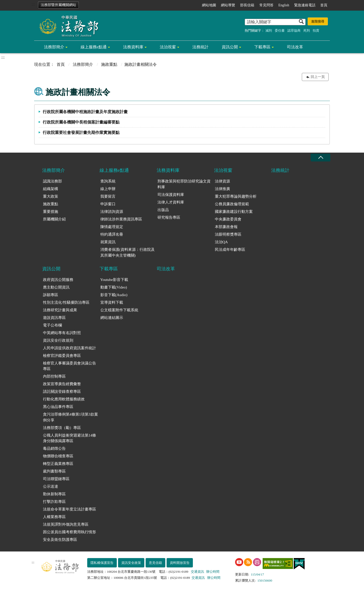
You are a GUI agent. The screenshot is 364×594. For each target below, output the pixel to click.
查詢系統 (108, 181)
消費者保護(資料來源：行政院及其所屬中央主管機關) (128, 252)
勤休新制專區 (54, 494)
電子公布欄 (52, 325)
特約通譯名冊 (112, 234)
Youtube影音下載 (114, 280)
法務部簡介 (54, 47)
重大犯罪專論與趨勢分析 (236, 196)
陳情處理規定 (112, 227)
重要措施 (51, 212)
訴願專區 (51, 295)
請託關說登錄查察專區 (62, 392)
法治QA (221, 242)
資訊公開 (230, 47)
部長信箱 (247, 5)
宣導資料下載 (112, 302)
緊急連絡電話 (305, 5)
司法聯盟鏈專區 (56, 479)
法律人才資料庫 (171, 202)
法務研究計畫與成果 (60, 310)
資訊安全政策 (131, 563)
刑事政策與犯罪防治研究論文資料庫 (184, 184)
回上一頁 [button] (318, 77)
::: (33, 4)
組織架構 (51, 189)
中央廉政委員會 (228, 219)
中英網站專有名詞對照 (62, 333)
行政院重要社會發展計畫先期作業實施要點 (81, 132)
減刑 (269, 30)
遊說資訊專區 (54, 318)
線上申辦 (108, 189)
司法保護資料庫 (171, 195)
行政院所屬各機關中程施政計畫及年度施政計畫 (85, 112)
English (284, 5)
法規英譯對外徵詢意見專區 (66, 524)
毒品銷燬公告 (54, 448)
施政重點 (109, 64)
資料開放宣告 (180, 563)
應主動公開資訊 (56, 287)
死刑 (307, 30)
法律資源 (222, 181)
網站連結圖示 (112, 318)
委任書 (280, 30)
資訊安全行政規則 (58, 340)
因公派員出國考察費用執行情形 (70, 532)
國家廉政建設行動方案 (234, 212)
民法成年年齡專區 (230, 250)
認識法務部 (52, 181)
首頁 (324, 5)
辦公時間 (213, 572)
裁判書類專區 (54, 471)
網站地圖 (209, 5)
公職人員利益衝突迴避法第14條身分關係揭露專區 (70, 438)
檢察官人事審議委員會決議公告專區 (70, 366)
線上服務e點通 (94, 47)
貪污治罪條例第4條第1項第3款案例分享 (71, 417)
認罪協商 (294, 30)
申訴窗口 (108, 204)
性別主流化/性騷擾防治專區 (66, 302)
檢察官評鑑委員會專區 (62, 356)
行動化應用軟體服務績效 (64, 399)
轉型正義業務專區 (58, 464)
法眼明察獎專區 (228, 234)
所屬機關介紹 (54, 219)
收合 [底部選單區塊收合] (321, 158)
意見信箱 (155, 563)
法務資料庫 (133, 47)
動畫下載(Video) (114, 287)
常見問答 (266, 5)
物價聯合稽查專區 (58, 456)
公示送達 (51, 486)
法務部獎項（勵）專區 (62, 428)
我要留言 (108, 196)
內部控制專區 (54, 376)
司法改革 (295, 47)
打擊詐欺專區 (54, 502)
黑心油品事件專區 (58, 407)
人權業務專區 (54, 517)
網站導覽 (228, 5)
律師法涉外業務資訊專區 (121, 219)
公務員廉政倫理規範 (232, 204)
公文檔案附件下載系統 (119, 310)
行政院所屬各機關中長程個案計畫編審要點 (81, 122)
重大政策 (51, 196)
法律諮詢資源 (112, 212)
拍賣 (316, 30)
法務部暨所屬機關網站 (58, 5)
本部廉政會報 (226, 227)
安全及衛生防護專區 (60, 540)
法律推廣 (222, 189)
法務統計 (200, 47)
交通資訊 (197, 572)
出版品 (163, 210)
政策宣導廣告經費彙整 (62, 384)
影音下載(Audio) (114, 295)
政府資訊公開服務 (58, 280)
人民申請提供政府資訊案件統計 (70, 348)
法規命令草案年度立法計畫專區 (70, 509)
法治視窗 (168, 47)
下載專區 (262, 47)
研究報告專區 (169, 217)
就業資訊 (108, 242)
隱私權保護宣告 (102, 563)
